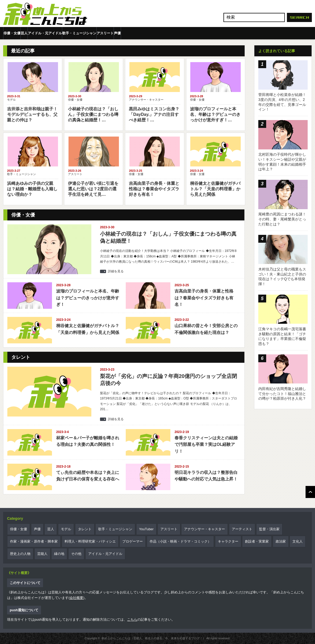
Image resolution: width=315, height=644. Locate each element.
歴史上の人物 (20, 554)
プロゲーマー (133, 541)
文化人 (298, 541)
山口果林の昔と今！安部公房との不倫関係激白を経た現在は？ (206, 329)
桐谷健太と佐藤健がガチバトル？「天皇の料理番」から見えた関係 (215, 189)
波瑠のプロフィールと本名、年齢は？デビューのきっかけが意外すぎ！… (215, 114)
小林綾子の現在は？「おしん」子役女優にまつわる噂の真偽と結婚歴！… (93, 114)
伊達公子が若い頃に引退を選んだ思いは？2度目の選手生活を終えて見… (93, 189)
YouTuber (146, 529)
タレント (85, 529)
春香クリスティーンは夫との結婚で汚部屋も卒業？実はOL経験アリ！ (206, 445)
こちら (132, 619)
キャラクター (228, 541)
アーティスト (242, 529)
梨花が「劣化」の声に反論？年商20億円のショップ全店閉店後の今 (169, 380)
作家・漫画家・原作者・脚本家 (34, 541)
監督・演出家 (269, 529)
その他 (76, 554)
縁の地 (59, 554)
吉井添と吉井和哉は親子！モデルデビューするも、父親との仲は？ (32, 114)
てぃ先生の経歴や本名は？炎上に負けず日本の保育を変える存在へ (88, 476)
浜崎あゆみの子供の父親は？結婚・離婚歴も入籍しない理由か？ (32, 189)
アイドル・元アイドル (45, 33)
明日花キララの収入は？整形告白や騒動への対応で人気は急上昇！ (206, 476)
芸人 (24, 33)
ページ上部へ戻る (310, 492)
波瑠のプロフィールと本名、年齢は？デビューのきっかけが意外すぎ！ (88, 298)
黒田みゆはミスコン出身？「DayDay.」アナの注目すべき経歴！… (154, 114)
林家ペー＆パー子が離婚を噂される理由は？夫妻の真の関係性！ (88, 441)
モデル (11, 100)
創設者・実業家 (257, 541)
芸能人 (42, 554)
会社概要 (76, 598)
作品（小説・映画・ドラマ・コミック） (180, 541)
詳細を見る (116, 271)
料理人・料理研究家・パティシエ (90, 541)
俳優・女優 (12, 33)
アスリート (105, 33)
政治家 (281, 541)
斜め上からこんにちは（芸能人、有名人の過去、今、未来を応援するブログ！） (154, 638)
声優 (117, 33)
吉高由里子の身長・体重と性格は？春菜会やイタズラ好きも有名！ (154, 189)
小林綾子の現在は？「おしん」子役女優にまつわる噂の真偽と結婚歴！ (168, 237)
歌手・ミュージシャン (79, 33)
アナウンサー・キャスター (146, 100)
